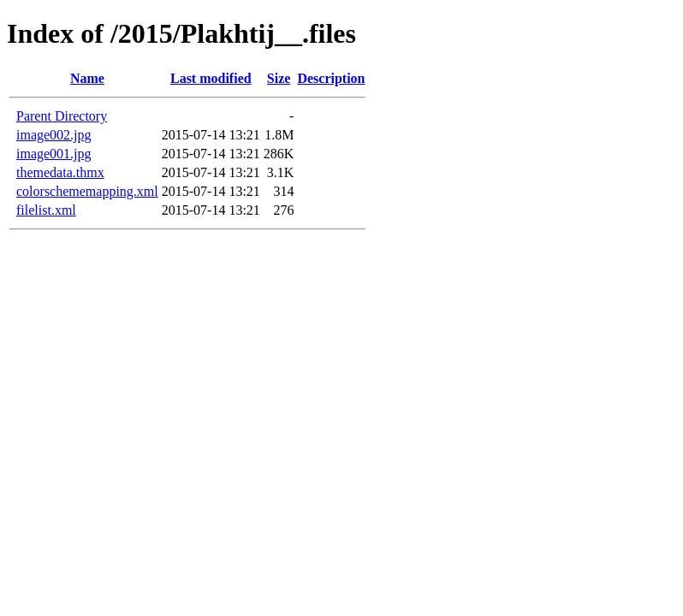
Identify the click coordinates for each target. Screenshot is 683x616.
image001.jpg (54, 154)
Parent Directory (62, 116)
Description (331, 78)
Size (279, 78)
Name (87, 78)
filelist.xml (46, 210)
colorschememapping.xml (87, 191)
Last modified (211, 78)
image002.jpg (54, 135)
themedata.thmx (60, 172)
